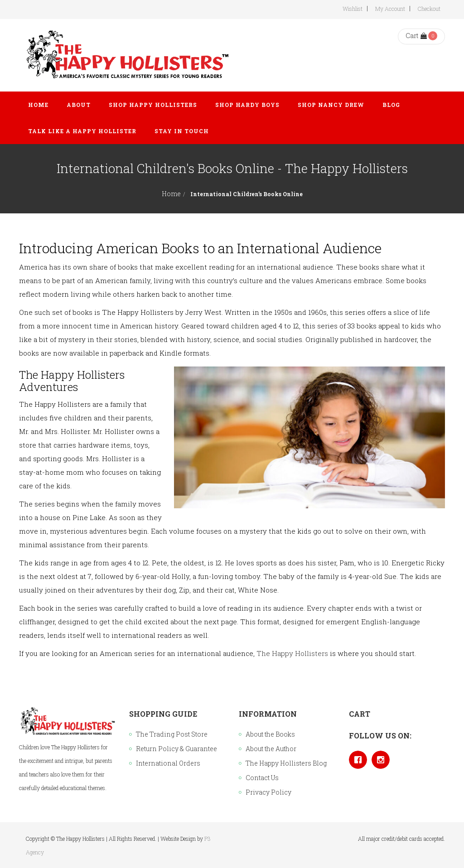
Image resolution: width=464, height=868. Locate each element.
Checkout (429, 9)
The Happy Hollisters (292, 653)
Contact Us (262, 778)
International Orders (168, 763)
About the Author (271, 749)
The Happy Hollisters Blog (286, 763)
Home (171, 194)
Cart (416, 36)
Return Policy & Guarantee (176, 749)
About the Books (270, 734)
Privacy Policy (268, 792)
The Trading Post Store (172, 734)
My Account (390, 9)
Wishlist (353, 9)
